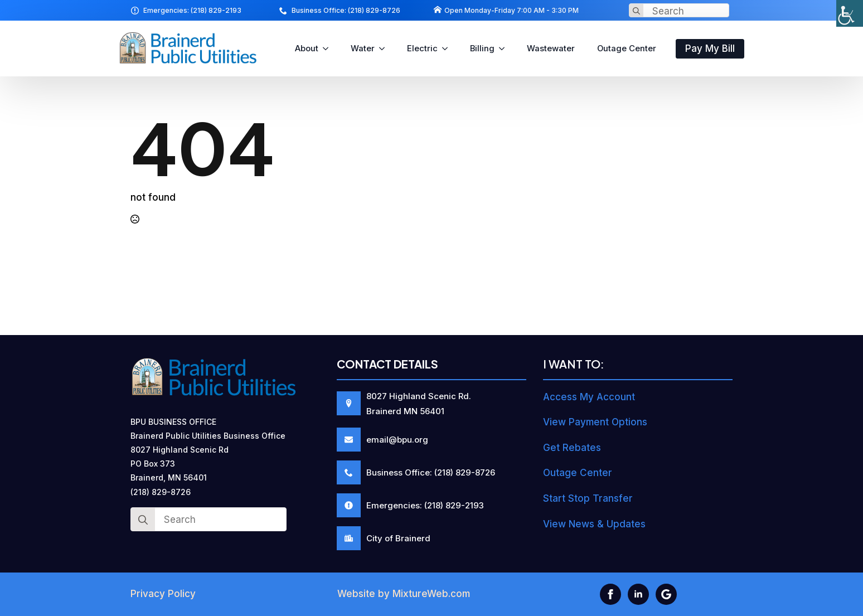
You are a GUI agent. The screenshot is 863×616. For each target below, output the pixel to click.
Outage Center (627, 48)
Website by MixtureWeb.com (404, 594)
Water (363, 48)
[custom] (666, 594)
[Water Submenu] (385, 49)
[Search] (636, 11)
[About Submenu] (329, 49)
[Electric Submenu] (448, 49)
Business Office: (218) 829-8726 (346, 10)
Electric (422, 48)
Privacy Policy (163, 594)
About (307, 48)
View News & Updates (594, 524)
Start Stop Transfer (588, 498)
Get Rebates (572, 448)
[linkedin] (638, 594)
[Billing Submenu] (505, 49)
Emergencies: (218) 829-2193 (192, 10)
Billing (482, 48)
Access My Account (589, 397)
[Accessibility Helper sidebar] (850, 13)
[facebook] (610, 594)
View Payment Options (595, 422)
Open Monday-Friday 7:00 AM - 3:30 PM (512, 10)
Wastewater (551, 48)
